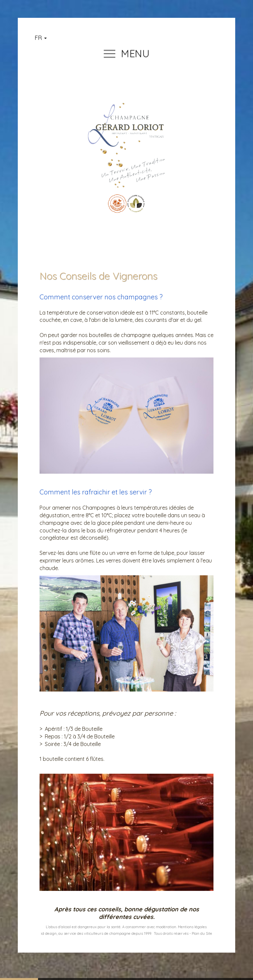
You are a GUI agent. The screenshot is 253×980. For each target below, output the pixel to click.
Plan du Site (202, 933)
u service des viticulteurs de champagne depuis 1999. (106, 933)
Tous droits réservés (171, 933)
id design (49, 933)
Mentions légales (192, 927)
